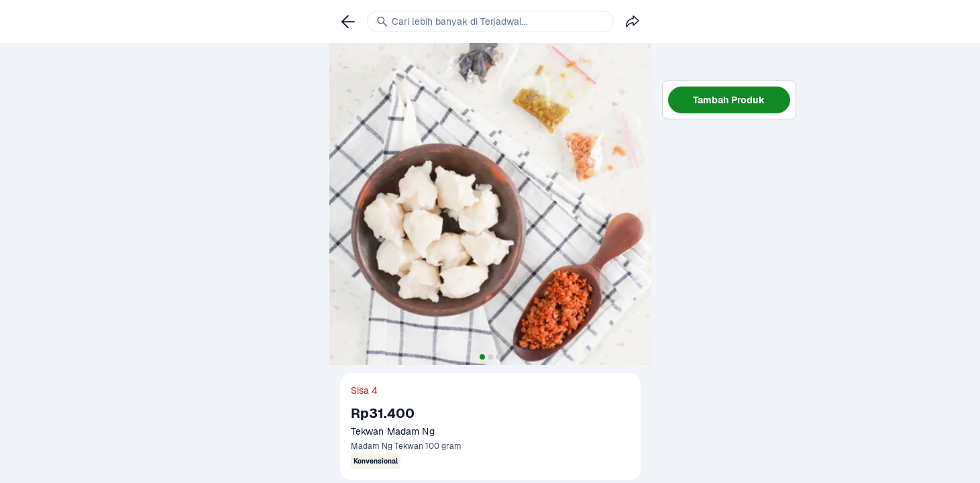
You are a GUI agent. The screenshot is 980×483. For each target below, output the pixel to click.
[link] (348, 21)
